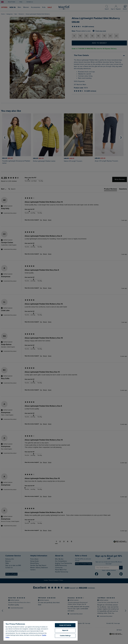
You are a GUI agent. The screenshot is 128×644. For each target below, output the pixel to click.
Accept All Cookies (65, 625)
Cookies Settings (65, 636)
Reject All (65, 630)
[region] (41, 631)
